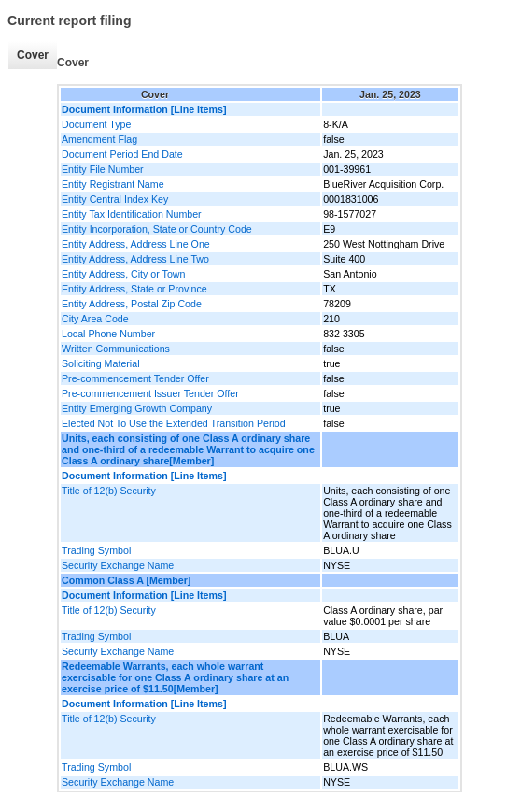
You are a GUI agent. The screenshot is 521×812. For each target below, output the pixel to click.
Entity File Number (103, 169)
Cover (33, 55)
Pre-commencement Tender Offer (135, 378)
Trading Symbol (96, 550)
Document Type (96, 124)
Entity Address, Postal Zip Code (132, 304)
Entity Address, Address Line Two (135, 259)
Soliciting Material (101, 363)
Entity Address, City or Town (123, 274)
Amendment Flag (99, 139)
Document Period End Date (122, 154)
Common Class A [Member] (126, 580)
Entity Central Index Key (115, 199)
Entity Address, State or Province (134, 289)
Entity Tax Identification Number (132, 214)
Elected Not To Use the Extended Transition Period (174, 423)
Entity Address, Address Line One (136, 244)
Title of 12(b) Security (109, 491)
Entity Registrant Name (113, 184)
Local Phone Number (108, 334)
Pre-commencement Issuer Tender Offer (150, 393)
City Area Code (95, 319)
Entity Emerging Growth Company (137, 408)
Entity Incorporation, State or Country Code (157, 229)
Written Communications (116, 349)
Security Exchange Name (118, 565)
